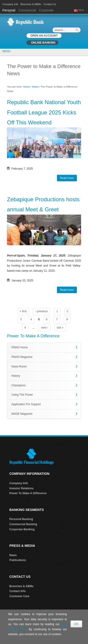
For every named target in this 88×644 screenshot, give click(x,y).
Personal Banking (21, 519)
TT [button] (81, 10)
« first (23, 311)
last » (60, 328)
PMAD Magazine (22, 357)
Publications (18, 560)
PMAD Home (20, 347)
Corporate (46, 10)
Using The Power (22, 395)
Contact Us (50, 4)
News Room (19, 367)
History (16, 376)
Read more (68, 178)
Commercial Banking (23, 524)
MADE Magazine (22, 414)
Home (26, 87)
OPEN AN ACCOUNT (44, 36)
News (35, 87)
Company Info (10, 4)
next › (45, 328)
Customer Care (19, 596)
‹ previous (41, 311)
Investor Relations (21, 488)
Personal (9, 10)
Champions (19, 385)
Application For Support (26, 404)
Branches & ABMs (31, 4)
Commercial (27, 10)
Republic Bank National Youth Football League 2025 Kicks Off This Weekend (44, 112)
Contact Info (18, 591)
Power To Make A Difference (28, 493)
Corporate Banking (22, 529)
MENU (6, 51)
